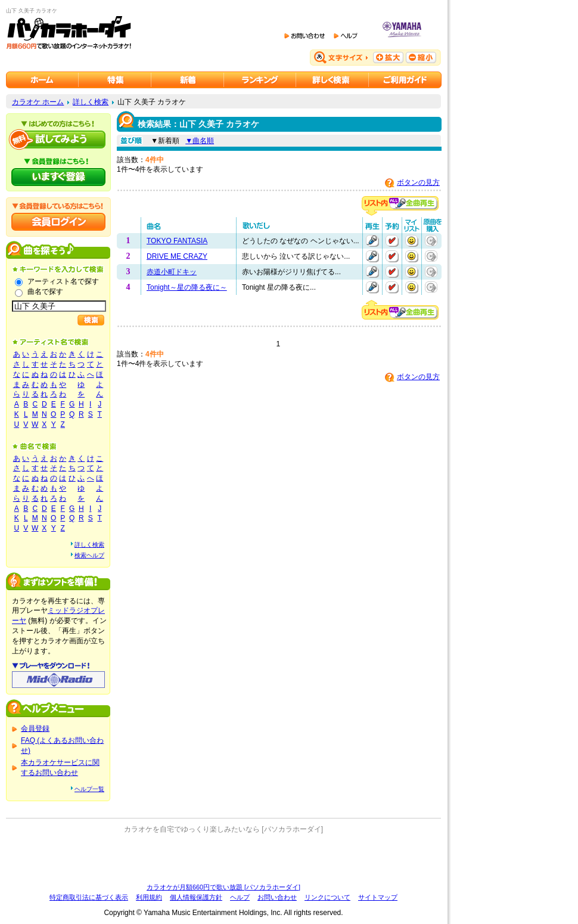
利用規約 (149, 897)
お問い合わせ (277, 897)
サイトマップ (378, 897)
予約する (392, 241)
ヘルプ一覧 (89, 789)
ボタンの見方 (418, 182)
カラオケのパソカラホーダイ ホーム (42, 80)
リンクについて (327, 897)
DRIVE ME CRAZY (177, 256)
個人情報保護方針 (196, 897)
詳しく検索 (91, 102)
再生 (372, 241)
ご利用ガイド (405, 80)
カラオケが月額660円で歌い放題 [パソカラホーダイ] (223, 887)
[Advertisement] (223, 858)
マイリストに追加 (412, 241)
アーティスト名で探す (63, 281)
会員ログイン (58, 222)
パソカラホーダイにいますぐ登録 (58, 177)
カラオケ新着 (188, 80)
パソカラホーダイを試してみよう (58, 139)
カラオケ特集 (115, 80)
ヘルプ (240, 897)
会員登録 (35, 728)
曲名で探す (45, 292)
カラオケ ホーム (38, 102)
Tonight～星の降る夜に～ (187, 287)
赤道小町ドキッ (172, 272)
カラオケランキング (260, 80)
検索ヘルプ (89, 555)
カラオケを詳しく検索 (332, 80)
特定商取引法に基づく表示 (89, 897)
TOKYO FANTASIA (177, 241)
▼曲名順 (200, 141)
